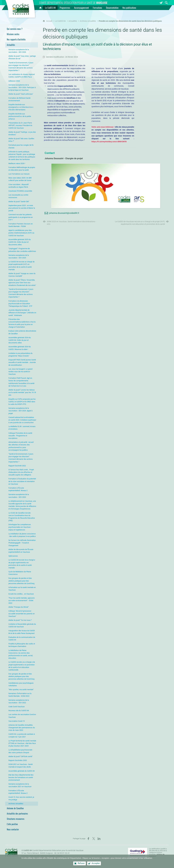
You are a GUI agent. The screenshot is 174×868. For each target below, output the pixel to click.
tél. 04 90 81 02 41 (62, 853)
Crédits (59, 856)
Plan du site (35, 856)
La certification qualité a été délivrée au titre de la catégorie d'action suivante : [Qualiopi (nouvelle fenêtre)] (158, 853)
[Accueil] (40, 8)
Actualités (73, 21)
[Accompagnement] (81, 8)
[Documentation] (112, 8)
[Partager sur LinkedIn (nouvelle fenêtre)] (99, 839)
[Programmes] (65, 8)
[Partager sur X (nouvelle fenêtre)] (94, 839)
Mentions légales (48, 856)
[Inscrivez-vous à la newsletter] (161, 3)
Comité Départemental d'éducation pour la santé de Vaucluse (53, 850)
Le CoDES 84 (60, 21)
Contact (25, 856)
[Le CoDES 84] (50, 8)
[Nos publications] (129, 8)
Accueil (49, 21)
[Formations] (97, 8)
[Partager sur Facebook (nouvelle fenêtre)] (88, 839)
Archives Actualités (88, 21)
